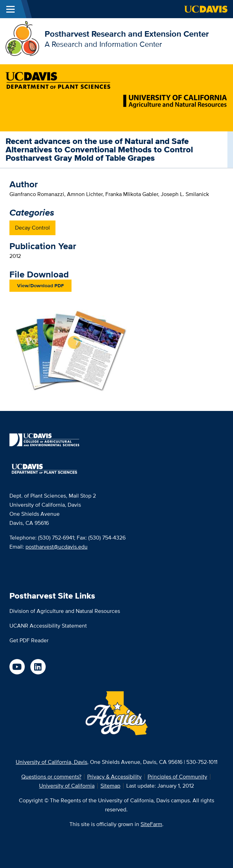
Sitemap (110, 786)
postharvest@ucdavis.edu (57, 547)
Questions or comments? (51, 777)
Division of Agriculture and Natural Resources (65, 611)
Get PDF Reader (29, 640)
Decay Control (32, 228)
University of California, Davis (51, 762)
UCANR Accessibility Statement (48, 626)
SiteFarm (151, 824)
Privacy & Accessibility (114, 777)
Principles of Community (177, 777)
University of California (67, 786)
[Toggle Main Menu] (10, 9)
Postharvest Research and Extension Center (127, 34)
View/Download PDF (40, 285)
